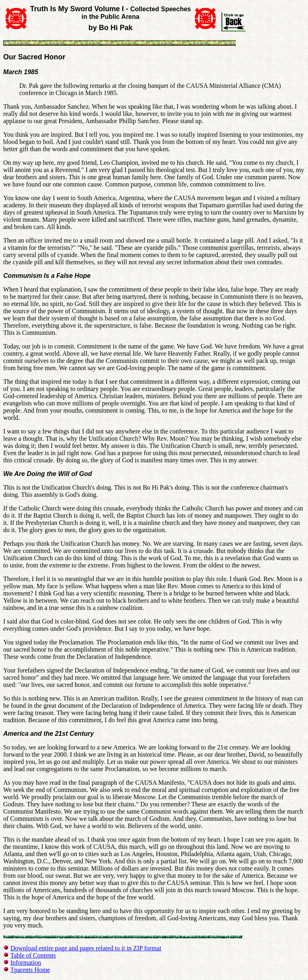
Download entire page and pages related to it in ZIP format (86, 948)
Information (26, 963)
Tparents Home (30, 970)
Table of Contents (33, 955)
